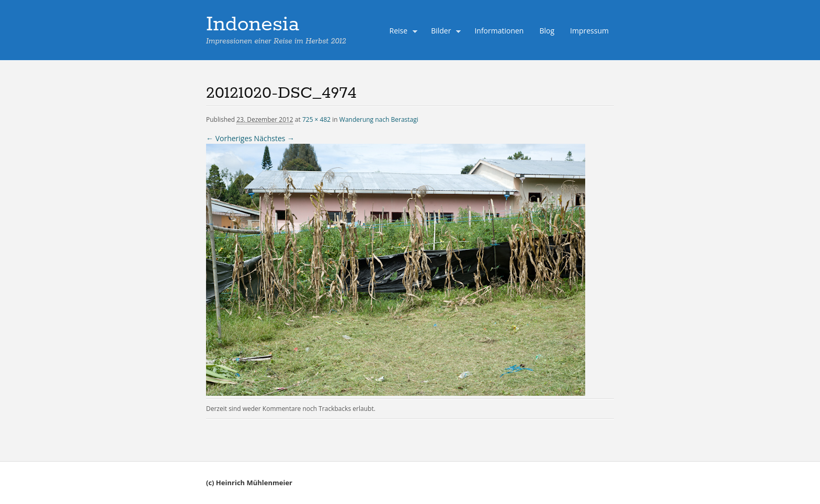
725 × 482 (316, 119)
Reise (401, 32)
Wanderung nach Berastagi (379, 119)
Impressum (589, 31)
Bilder (443, 32)
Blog (547, 31)
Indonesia (253, 25)
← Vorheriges (229, 138)
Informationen (499, 31)
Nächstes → (274, 138)
